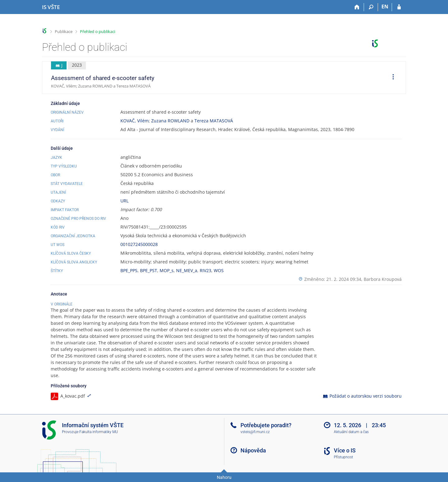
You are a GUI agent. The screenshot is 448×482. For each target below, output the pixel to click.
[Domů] (357, 7)
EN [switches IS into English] (385, 7)
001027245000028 (139, 244)
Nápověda (253, 450)
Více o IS (345, 450)
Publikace (64, 31)
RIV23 (205, 270)
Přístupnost (343, 457)
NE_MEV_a (187, 270)
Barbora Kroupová (383, 279)
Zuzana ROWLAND (170, 121)
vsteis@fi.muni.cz (255, 432)
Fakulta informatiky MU (99, 432)
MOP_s (167, 270)
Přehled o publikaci (98, 31)
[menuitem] (391, 78)
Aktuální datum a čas (351, 432)
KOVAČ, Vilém (135, 121)
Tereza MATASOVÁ (214, 121)
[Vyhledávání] (371, 7)
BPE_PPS (129, 270)
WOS (219, 270)
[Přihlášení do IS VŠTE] (399, 7)
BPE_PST (149, 270)
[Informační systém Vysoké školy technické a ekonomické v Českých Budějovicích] (51, 7)
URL (124, 201)
